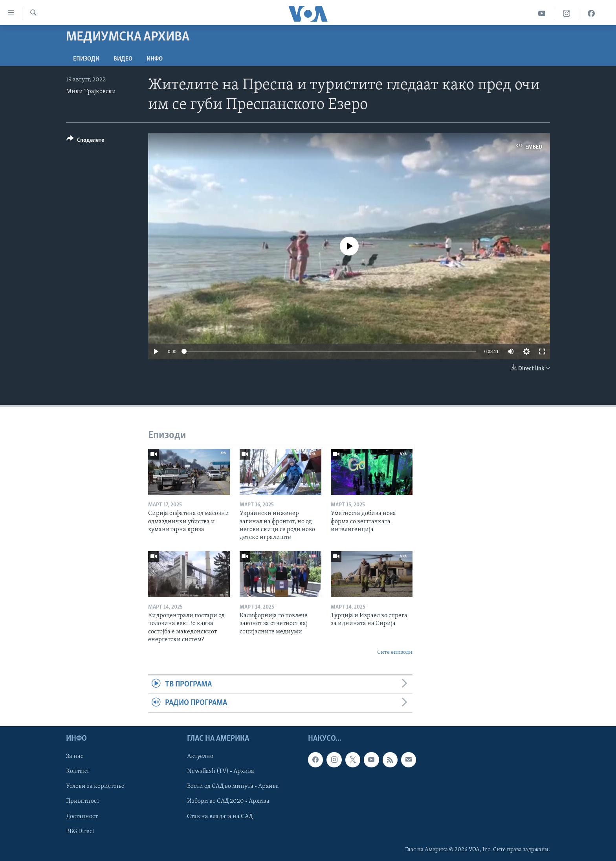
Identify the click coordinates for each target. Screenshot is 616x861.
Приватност (83, 801)
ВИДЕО (123, 59)
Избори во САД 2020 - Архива (228, 801)
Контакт (78, 771)
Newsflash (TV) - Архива (221, 771)
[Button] (85, 141)
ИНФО (155, 59)
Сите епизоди (395, 652)
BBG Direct (80, 831)
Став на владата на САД (220, 816)
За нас (75, 756)
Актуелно (200, 756)
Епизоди (86, 59)
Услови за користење (95, 786)
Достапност (82, 816)
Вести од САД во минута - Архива (233, 786)
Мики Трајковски (91, 92)
